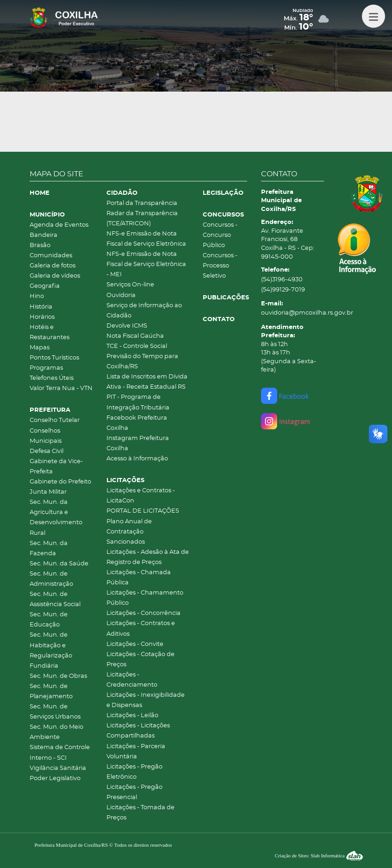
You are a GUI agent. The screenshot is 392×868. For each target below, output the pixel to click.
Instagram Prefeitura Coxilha (138, 443)
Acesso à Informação (137, 459)
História (41, 307)
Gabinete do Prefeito (60, 482)
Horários (42, 317)
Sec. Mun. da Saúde (59, 564)
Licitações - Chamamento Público (145, 598)
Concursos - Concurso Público (220, 235)
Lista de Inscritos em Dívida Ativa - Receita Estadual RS (147, 382)
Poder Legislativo (55, 778)
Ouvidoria (121, 295)
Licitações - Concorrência (143, 613)
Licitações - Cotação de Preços (140, 660)
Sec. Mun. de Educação (49, 620)
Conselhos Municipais (46, 436)
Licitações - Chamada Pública (139, 578)
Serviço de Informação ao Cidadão (144, 311)
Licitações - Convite (135, 644)
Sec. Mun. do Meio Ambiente (56, 732)
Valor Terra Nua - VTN (61, 388)
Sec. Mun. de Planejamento (51, 691)
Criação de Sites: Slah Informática (319, 856)
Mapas (40, 348)
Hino (37, 296)
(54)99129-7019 (283, 290)
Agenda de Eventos (59, 225)
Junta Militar (48, 492)
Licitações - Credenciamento (132, 680)
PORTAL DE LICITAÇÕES (143, 511)
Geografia (45, 286)
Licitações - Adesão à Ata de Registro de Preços (148, 557)
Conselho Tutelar (55, 420)
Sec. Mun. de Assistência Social (55, 599)
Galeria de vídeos (55, 276)
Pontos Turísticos (54, 358)
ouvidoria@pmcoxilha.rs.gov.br (293, 313)
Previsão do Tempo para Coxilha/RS (142, 362)
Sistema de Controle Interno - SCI (60, 753)
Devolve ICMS (127, 326)
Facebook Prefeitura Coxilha (137, 423)
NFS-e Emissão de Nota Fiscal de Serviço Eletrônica (146, 239)
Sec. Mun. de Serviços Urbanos (55, 712)
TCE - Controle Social (137, 346)
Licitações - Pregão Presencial (134, 792)
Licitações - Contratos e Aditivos (141, 629)
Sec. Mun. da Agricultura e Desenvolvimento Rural (56, 518)
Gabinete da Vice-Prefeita (56, 467)
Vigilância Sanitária (58, 768)
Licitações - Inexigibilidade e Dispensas (146, 700)
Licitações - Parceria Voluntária (136, 752)
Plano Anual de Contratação (129, 527)
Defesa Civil (47, 451)
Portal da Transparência (142, 203)
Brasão (40, 245)
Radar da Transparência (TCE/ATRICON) (142, 219)
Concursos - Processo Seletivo (220, 266)
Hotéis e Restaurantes (50, 332)
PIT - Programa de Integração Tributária (138, 402)
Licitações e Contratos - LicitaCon (141, 496)
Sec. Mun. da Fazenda (49, 549)
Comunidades (51, 256)
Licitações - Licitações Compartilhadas (138, 731)
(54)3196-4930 (282, 280)
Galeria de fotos (53, 266)
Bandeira (44, 235)
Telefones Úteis (52, 378)
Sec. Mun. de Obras (58, 676)
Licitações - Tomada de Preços (140, 813)
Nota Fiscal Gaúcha (135, 336)
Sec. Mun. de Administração (51, 579)
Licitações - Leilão (132, 716)
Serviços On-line (130, 285)
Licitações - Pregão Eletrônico (134, 772)
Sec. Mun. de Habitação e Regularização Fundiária (51, 650)
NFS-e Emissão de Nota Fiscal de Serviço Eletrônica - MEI (146, 264)
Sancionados (126, 542)
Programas (46, 368)
